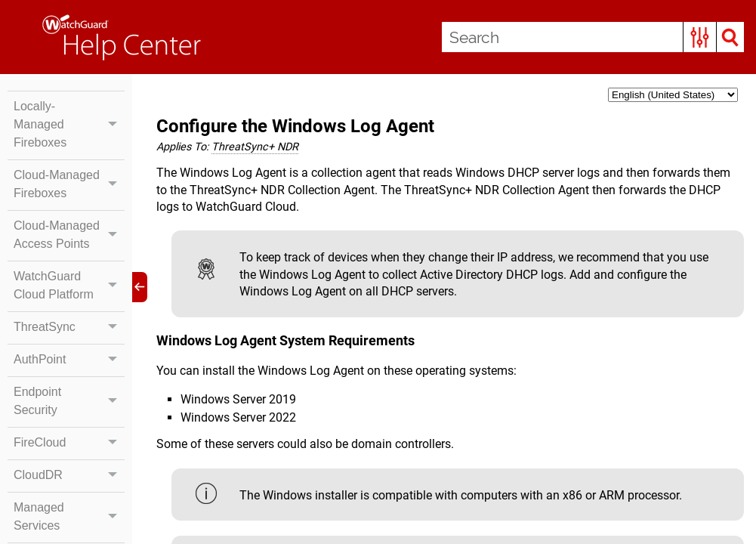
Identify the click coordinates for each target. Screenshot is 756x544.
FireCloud (69, 443)
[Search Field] (593, 37)
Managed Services (69, 517)
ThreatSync (69, 327)
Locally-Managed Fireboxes (69, 125)
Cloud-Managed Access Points (69, 235)
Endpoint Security (69, 401)
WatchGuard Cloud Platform (69, 286)
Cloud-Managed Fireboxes (69, 184)
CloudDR (69, 475)
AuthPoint (69, 360)
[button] (700, 37)
